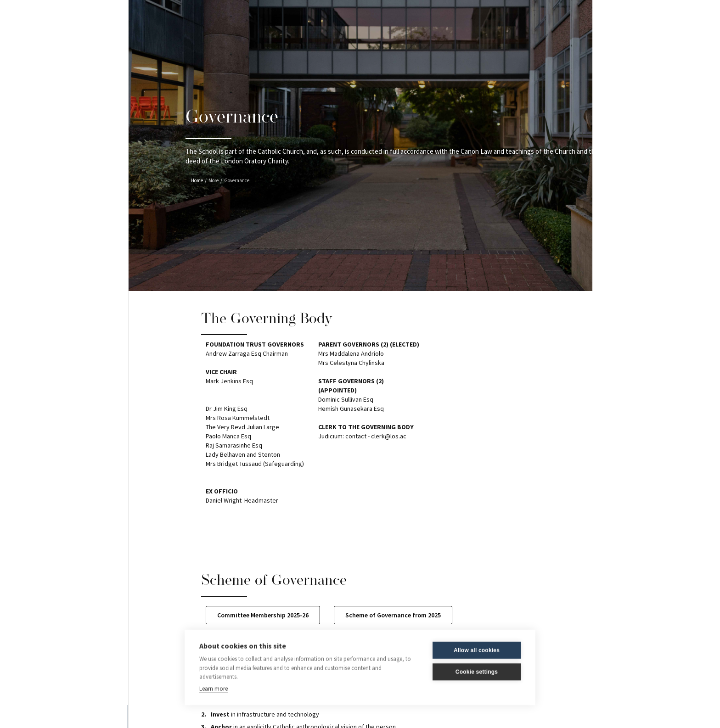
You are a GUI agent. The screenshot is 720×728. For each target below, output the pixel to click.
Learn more (214, 688)
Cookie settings (477, 672)
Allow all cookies (477, 650)
